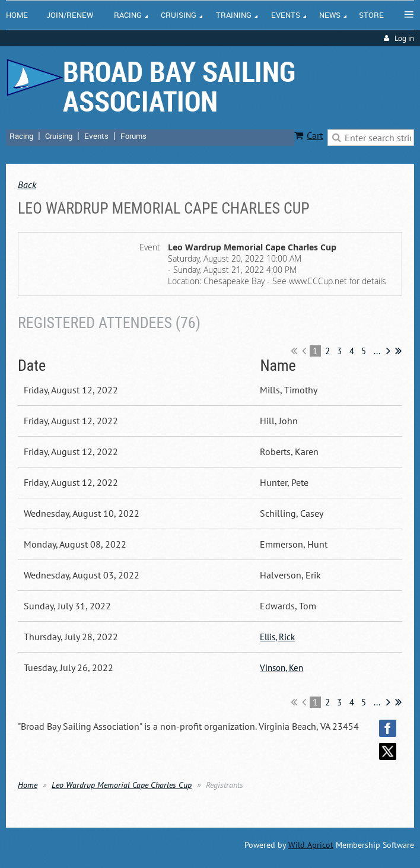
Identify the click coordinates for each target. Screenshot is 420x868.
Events (96, 136)
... (377, 351)
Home (28, 785)
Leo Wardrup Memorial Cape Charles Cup (122, 785)
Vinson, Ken (281, 668)
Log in (404, 38)
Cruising (59, 136)
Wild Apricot (311, 845)
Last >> (398, 351)
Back (27, 185)
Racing (21, 136)
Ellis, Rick (277, 637)
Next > (388, 351)
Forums (133, 136)
